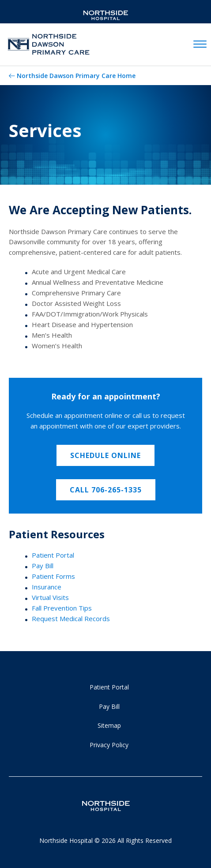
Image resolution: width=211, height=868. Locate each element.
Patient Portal (53, 555)
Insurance (47, 587)
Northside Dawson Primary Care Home (76, 76)
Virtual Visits (50, 597)
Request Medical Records (71, 618)
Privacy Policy (109, 745)
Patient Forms (53, 576)
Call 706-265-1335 (106, 490)
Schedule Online (105, 455)
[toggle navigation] (200, 45)
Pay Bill (43, 566)
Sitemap (109, 725)
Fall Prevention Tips (62, 608)
